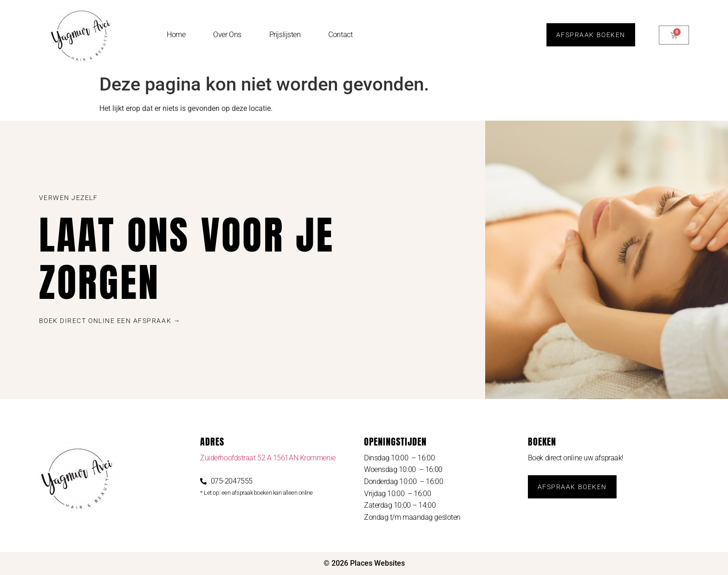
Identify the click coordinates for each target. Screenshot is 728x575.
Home (176, 35)
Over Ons (227, 35)
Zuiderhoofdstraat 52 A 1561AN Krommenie (268, 458)
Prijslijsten (285, 35)
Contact (340, 35)
